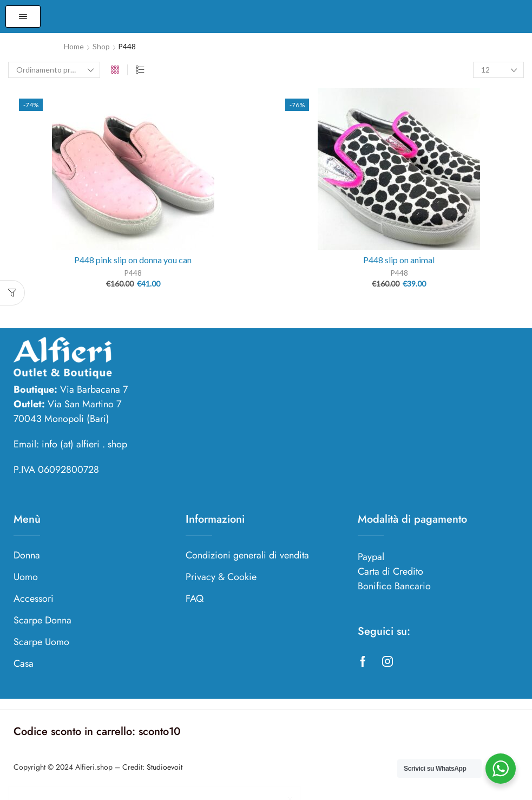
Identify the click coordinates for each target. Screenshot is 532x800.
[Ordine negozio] (54, 70)
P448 (133, 273)
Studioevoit (165, 767)
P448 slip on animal (399, 260)
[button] (23, 17)
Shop (101, 46)
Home (74, 46)
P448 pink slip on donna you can (133, 260)
